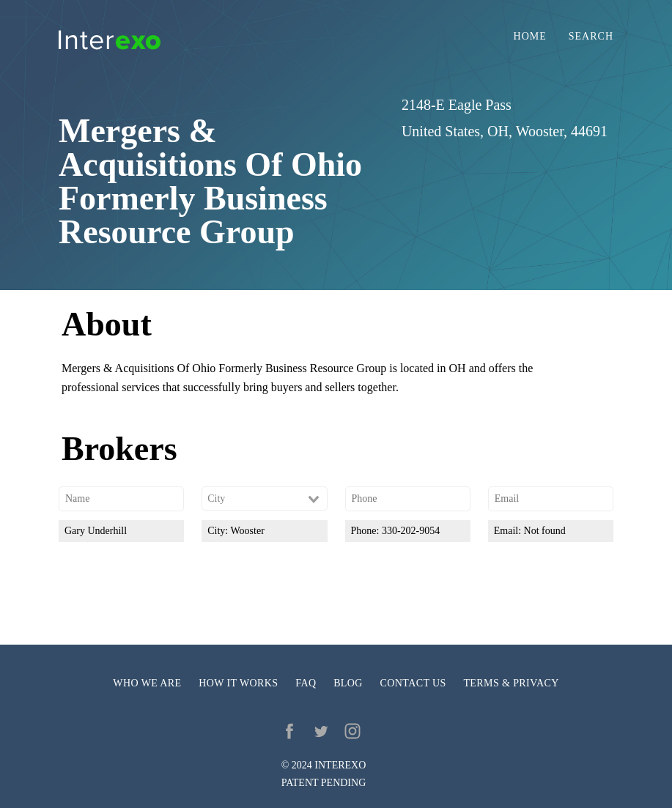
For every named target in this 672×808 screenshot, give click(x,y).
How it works (238, 683)
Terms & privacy (511, 683)
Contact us (413, 683)
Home (530, 37)
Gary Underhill (96, 531)
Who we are (147, 683)
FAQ (306, 683)
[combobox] (264, 499)
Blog (348, 683)
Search (591, 37)
